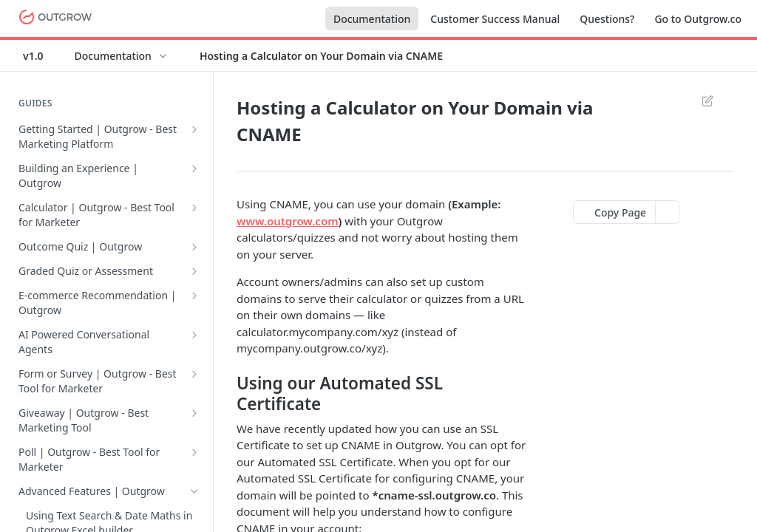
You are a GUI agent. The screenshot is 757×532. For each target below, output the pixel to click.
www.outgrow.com (288, 221)
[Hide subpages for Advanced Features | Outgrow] (194, 491)
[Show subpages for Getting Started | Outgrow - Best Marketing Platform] (194, 129)
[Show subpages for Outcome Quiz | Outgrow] (194, 247)
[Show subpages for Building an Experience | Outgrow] (194, 168)
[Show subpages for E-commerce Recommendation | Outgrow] (194, 296)
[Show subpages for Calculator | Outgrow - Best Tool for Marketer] (194, 208)
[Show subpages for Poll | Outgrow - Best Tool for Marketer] (194, 452)
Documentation (372, 19)
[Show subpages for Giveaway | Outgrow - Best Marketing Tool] (194, 413)
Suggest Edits (707, 100)
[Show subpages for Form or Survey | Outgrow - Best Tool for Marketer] (194, 374)
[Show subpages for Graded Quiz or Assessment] (194, 271)
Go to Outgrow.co (698, 19)
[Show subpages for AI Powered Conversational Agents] (194, 335)
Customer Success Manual (495, 19)
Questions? (607, 19)
